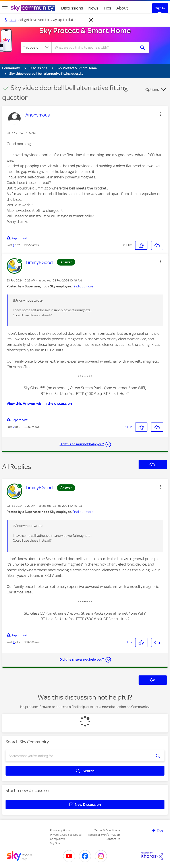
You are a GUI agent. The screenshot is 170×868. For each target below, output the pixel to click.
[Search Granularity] (36, 48)
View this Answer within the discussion (39, 403)
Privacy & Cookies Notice (66, 835)
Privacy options (60, 830)
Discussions (72, 8)
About (122, 8)
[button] (160, 114)
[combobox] (95, 48)
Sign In (160, 8)
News (93, 8)
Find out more (83, 286)
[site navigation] (5, 8)
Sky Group (57, 843)
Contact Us (113, 839)
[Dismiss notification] (91, 20)
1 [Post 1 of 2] (14, 245)
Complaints (57, 839)
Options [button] (152, 90)
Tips (107, 8)
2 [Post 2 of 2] (14, 427)
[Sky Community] (33, 8)
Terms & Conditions (107, 830)
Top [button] (160, 831)
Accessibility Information (104, 835)
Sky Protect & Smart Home (85, 31)
